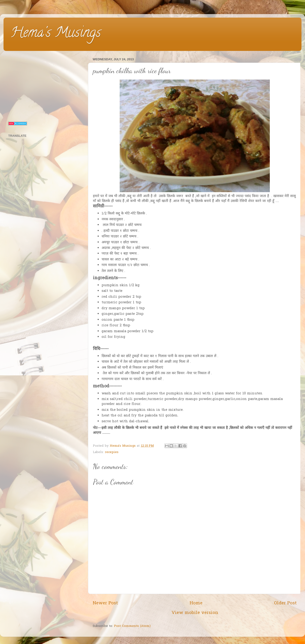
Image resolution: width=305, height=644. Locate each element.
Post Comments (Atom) (132, 626)
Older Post (285, 603)
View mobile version (195, 613)
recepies (112, 452)
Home (196, 603)
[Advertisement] (45, 85)
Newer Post (105, 603)
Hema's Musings (56, 34)
